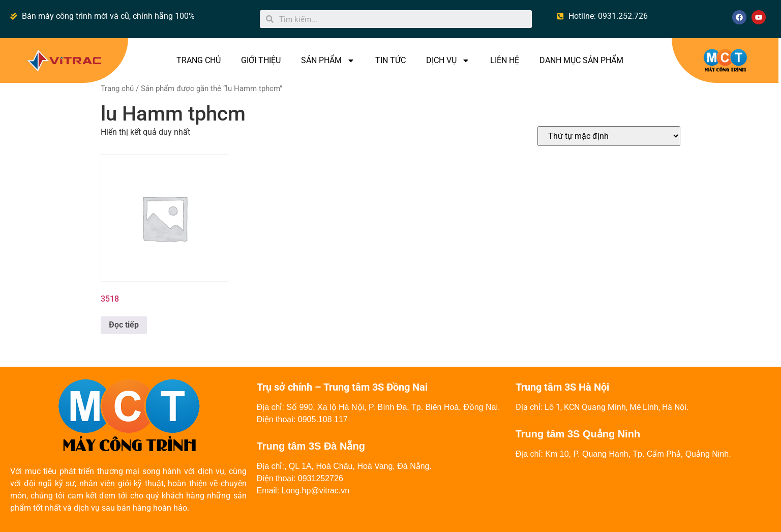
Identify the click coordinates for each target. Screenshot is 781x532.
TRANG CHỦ (199, 60)
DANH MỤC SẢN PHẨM (581, 60)
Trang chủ (117, 88)
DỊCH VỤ (448, 61)
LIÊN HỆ (505, 60)
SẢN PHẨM (328, 61)
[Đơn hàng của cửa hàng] (609, 136)
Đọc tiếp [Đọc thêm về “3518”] (124, 325)
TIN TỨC (390, 60)
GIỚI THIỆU (261, 60)
